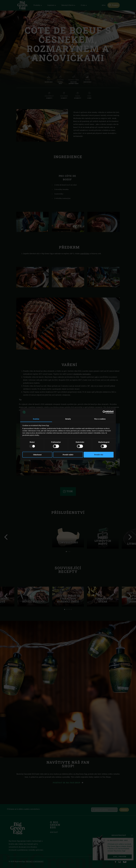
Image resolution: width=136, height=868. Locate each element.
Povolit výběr (68, 455)
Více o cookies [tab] (100, 419)
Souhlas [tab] (36, 419)
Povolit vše (99, 455)
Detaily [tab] (68, 419)
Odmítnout (37, 455)
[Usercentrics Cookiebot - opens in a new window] (104, 412)
